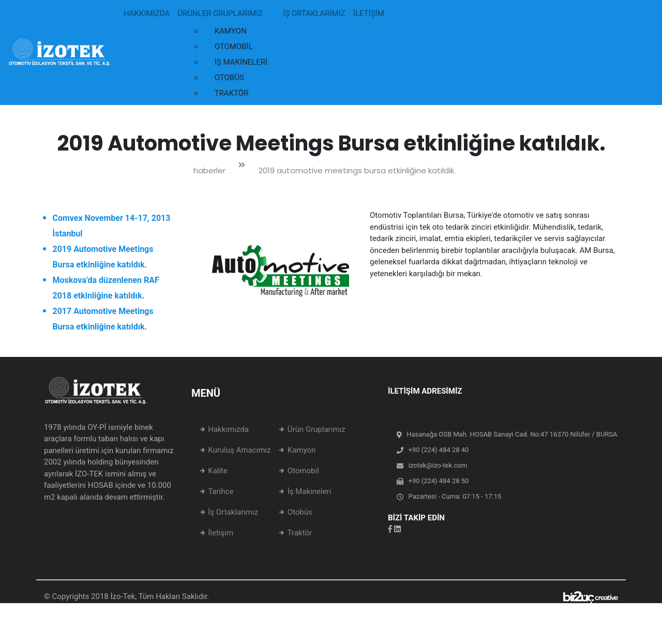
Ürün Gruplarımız (317, 429)
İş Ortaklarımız (233, 512)
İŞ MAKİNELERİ (241, 62)
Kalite (218, 471)
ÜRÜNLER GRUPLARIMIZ (220, 13)
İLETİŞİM (369, 13)
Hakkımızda (228, 429)
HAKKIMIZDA (147, 13)
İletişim (221, 533)
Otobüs (300, 512)
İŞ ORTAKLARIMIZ (314, 13)
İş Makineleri (310, 491)
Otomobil (303, 471)
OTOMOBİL (234, 47)
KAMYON (231, 31)
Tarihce (221, 491)
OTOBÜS (229, 78)
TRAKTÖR (232, 93)
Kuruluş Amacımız (239, 450)
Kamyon (302, 450)
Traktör (300, 533)
